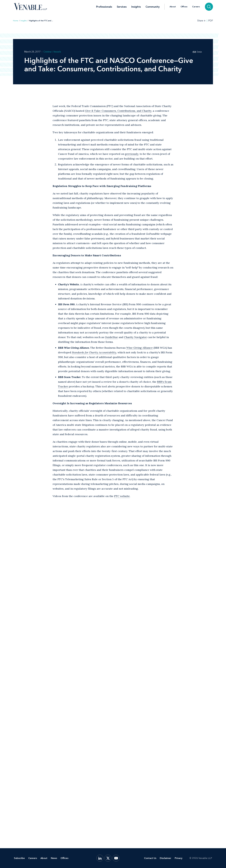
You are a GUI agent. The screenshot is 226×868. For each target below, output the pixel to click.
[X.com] (108, 858)
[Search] (209, 7)
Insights (136, 7)
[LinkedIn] (100, 858)
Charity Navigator (135, 337)
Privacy (179, 858)
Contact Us (150, 858)
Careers (196, 7)
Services (122, 7)
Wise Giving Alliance (140, 348)
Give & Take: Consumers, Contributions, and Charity (118, 111)
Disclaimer (165, 858)
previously (132, 154)
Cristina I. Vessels (52, 52)
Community (153, 7)
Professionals (104, 7)
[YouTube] (116, 858)
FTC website (122, 496)
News (54, 858)
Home (16, 21)
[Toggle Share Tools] (202, 21)
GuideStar (111, 337)
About (173, 7)
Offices (184, 7)
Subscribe (19, 858)
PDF (211, 21)
